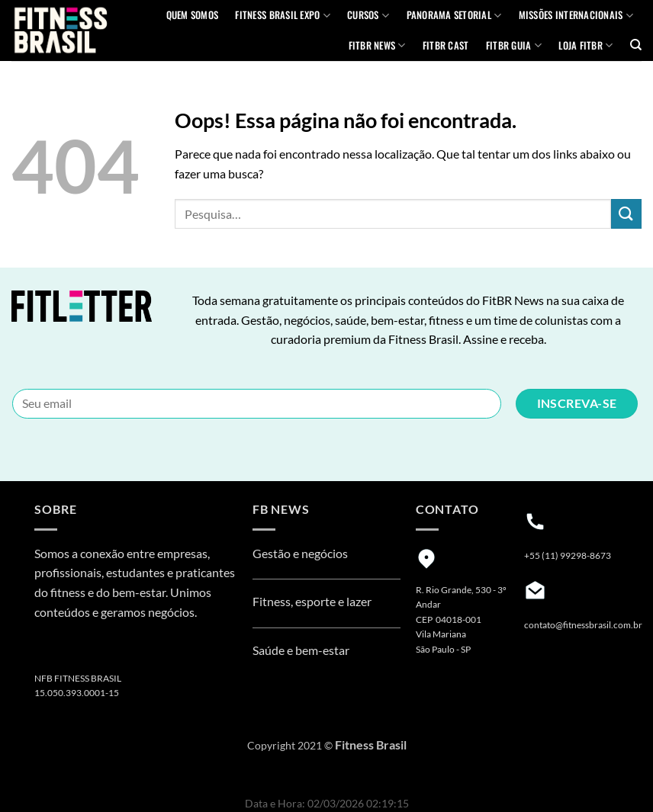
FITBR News (377, 46)
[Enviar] (626, 214)
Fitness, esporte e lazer (312, 601)
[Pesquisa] (636, 45)
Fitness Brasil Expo (282, 15)
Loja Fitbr (585, 46)
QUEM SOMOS (193, 15)
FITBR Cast (446, 45)
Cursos (368, 15)
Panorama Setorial (454, 15)
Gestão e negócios (300, 553)
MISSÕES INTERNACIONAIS (576, 15)
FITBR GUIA (514, 46)
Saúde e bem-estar (301, 650)
